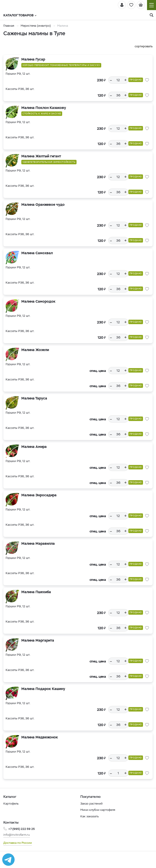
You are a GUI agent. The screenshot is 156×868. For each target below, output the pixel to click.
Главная (9, 26)
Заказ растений (91, 804)
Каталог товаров (20, 15)
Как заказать (90, 816)
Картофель (11, 804)
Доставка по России (18, 843)
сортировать (144, 46)
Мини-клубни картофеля (98, 810)
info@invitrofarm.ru (17, 835)
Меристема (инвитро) (36, 26)
